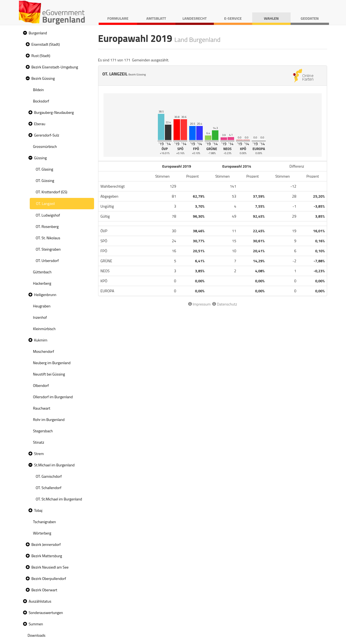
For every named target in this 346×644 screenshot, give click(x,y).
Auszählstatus (40, 601)
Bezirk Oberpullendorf (49, 578)
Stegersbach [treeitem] (43, 431)
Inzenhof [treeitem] (40, 317)
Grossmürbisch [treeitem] (45, 146)
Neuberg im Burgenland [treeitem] (52, 363)
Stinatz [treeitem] (39, 442)
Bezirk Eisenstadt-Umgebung (55, 67)
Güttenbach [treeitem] (42, 272)
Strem (39, 454)
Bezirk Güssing (43, 78)
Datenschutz (224, 304)
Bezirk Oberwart (44, 590)
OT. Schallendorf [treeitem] (49, 488)
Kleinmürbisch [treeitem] (44, 329)
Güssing (40, 158)
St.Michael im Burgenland (54, 465)
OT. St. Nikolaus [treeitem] (48, 238)
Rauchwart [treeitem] (42, 408)
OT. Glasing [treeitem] (44, 169)
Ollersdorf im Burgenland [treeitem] (53, 397)
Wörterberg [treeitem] (42, 533)
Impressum (199, 304)
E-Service (233, 18)
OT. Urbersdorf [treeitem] (47, 260)
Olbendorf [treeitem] (41, 385)
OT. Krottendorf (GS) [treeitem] (51, 192)
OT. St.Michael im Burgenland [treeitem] (59, 499)
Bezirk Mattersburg (47, 556)
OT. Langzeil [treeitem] (45, 203)
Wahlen (271, 18)
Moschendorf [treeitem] (44, 351)
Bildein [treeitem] (38, 90)
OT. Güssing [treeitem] (45, 180)
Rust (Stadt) (41, 56)
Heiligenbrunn (45, 295)
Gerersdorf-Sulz (47, 135)
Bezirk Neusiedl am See (50, 567)
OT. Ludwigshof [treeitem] (48, 215)
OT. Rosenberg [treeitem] (47, 226)
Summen (36, 624)
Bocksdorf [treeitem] (41, 101)
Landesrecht (195, 18)
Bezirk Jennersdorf (46, 544)
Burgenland (38, 33)
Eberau (40, 124)
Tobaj (38, 510)
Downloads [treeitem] (36, 635)
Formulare (118, 18)
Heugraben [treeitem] (42, 306)
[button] (24, 33)
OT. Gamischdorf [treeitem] (49, 476)
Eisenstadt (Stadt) (46, 44)
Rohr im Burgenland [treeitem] (49, 419)
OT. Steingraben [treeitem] (48, 249)
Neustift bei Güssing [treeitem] (49, 374)
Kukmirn (41, 340)
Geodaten (310, 18)
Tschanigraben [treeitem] (44, 522)
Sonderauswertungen (46, 613)
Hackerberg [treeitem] (42, 283)
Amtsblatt (156, 18)
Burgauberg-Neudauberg (54, 112)
